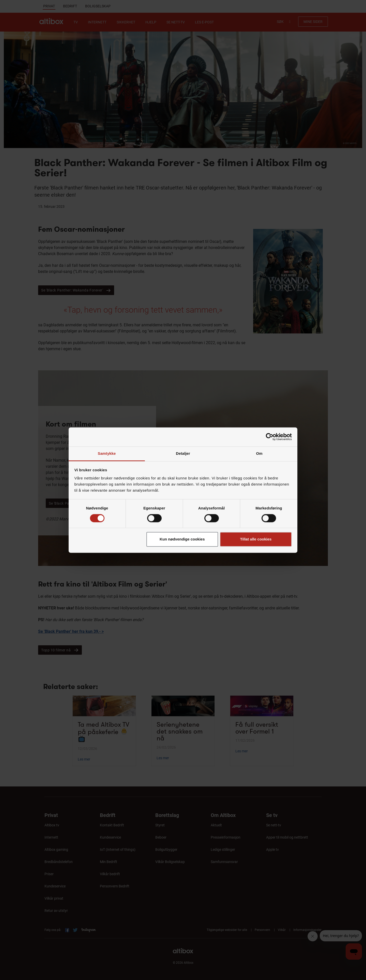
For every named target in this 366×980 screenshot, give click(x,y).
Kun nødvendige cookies (182, 539)
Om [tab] (259, 453)
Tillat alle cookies (256, 539)
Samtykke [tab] (107, 453)
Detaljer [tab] (183, 453)
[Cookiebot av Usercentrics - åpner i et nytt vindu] (270, 437)
